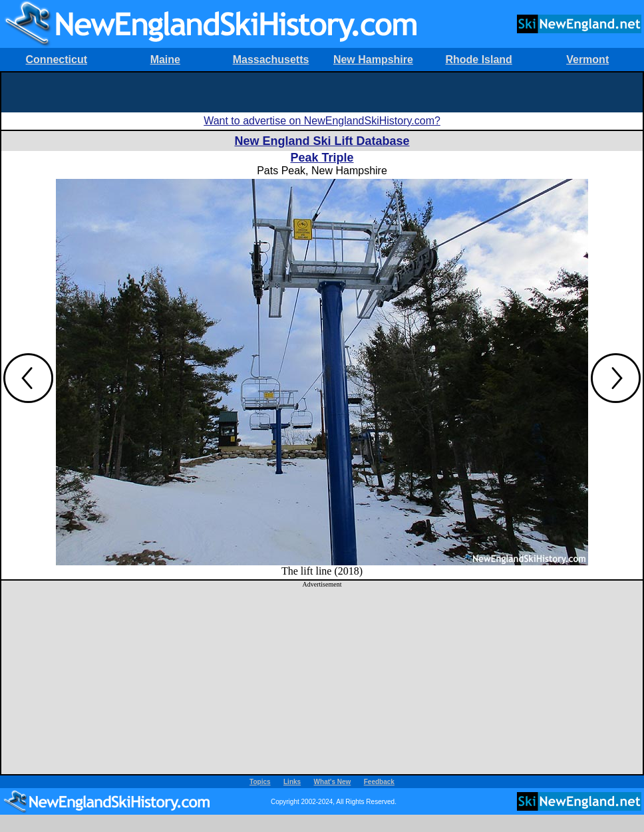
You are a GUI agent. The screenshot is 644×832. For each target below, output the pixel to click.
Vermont (587, 60)
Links (292, 782)
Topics (260, 782)
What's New (333, 782)
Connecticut (57, 60)
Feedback (379, 782)
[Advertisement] (322, 92)
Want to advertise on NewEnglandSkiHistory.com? (322, 121)
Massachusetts (271, 60)
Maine (165, 60)
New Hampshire (373, 60)
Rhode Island (478, 60)
